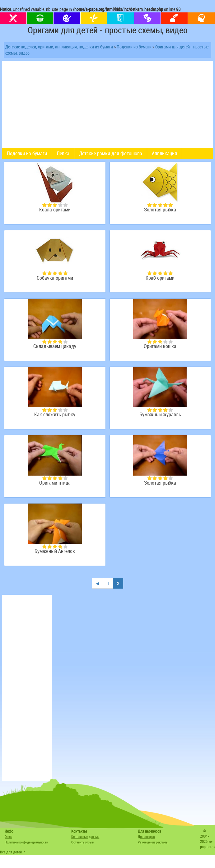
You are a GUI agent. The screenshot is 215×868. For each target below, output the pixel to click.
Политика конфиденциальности (26, 842)
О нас (8, 836)
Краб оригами (160, 278)
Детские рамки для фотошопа (111, 153)
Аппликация (164, 153)
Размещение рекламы (153, 842)
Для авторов (146, 836)
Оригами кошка (160, 346)
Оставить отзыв (82, 842)
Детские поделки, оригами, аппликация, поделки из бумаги (59, 47)
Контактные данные (85, 836)
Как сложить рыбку (55, 415)
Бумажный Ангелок (55, 551)
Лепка (63, 153)
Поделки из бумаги (134, 47)
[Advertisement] (27, 688)
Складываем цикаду (55, 346)
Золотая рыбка (160, 210)
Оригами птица (55, 483)
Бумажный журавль (160, 415)
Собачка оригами (55, 278)
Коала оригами (55, 210)
